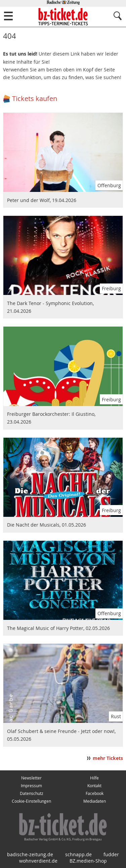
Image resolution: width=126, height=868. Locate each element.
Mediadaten (95, 801)
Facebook (95, 793)
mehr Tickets (108, 758)
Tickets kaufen (35, 98)
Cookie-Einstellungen (31, 801)
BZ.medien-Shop (88, 861)
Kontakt (94, 786)
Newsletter (31, 778)
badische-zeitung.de (30, 854)
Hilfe (94, 778)
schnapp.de (78, 854)
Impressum (31, 786)
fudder (111, 854)
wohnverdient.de (38, 861)
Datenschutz (32, 793)
